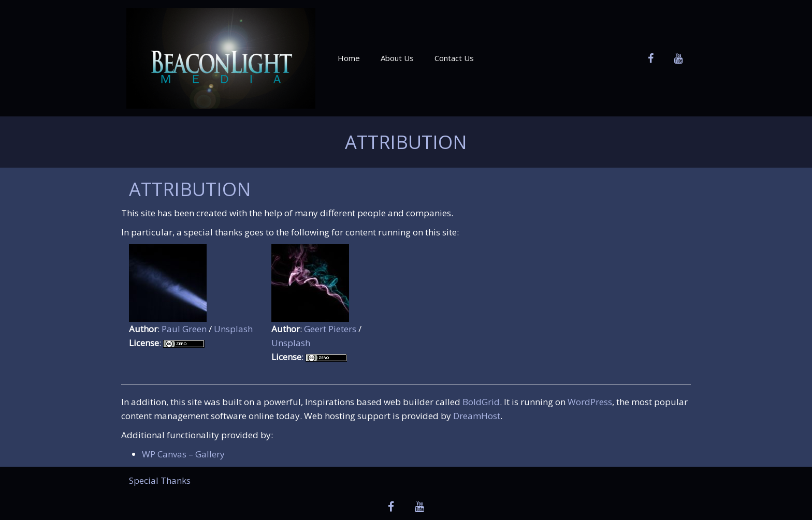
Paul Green (184, 329)
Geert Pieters (330, 329)
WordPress (590, 402)
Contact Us (454, 58)
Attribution (406, 142)
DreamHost (477, 416)
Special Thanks (160, 480)
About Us (397, 58)
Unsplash (233, 329)
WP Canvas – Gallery (183, 454)
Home (349, 58)
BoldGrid (481, 402)
